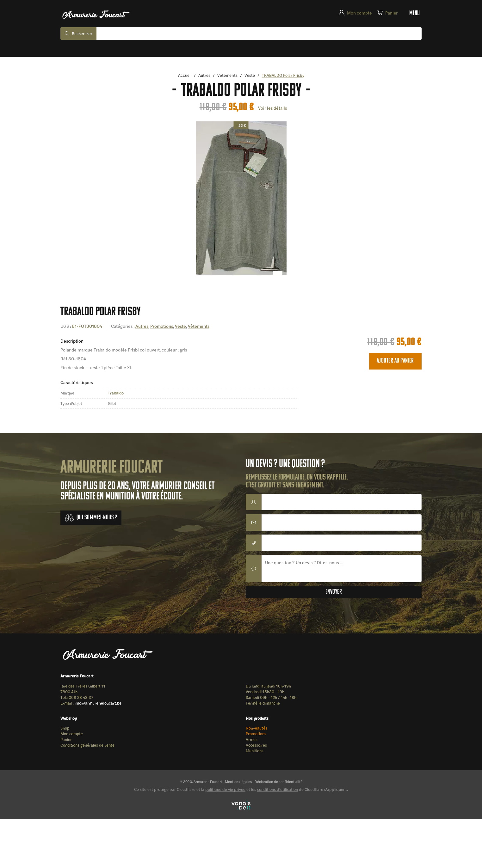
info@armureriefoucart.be (100, 704)
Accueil (184, 75)
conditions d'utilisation (278, 792)
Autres (204, 75)
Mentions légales (238, 784)
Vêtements (228, 75)
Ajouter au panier (395, 361)
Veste (250, 75)
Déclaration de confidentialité (279, 784)
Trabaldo (116, 393)
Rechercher (83, 34)
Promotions (163, 326)
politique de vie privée (225, 792)
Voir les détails (272, 108)
